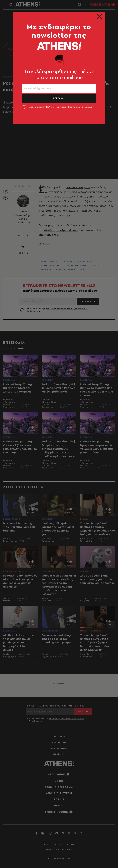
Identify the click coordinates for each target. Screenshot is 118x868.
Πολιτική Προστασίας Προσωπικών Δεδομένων (70, 107)
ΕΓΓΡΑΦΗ (59, 98)
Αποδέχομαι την (62, 107)
